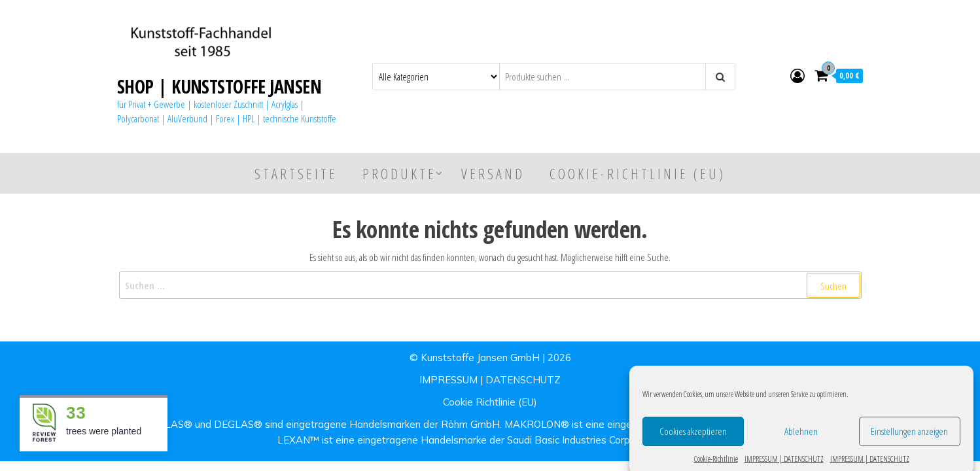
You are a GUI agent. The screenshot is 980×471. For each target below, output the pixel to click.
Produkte (399, 173)
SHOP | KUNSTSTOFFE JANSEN (219, 86)
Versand (493, 173)
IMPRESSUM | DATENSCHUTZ (490, 380)
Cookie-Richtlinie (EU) (638, 173)
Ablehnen (801, 440)
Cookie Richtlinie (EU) (490, 402)
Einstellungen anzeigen (909, 440)
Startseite (296, 173)
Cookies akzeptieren (693, 440)
